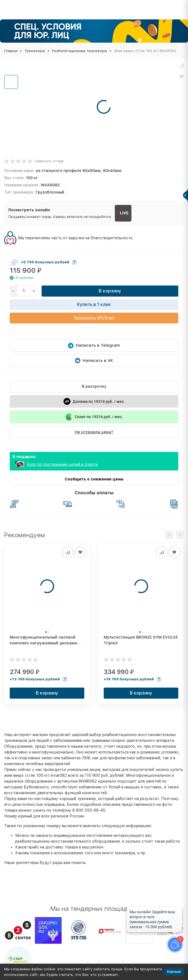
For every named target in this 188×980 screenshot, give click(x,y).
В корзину (110, 291)
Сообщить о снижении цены (94, 479)
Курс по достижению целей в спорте (62, 464)
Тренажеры (35, 51)
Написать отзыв (49, 161)
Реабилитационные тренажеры (79, 51)
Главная (11, 51)
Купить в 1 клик (94, 304)
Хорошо (174, 972)
